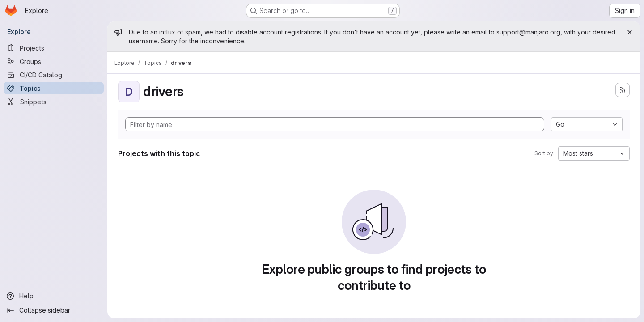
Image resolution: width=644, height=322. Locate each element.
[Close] (630, 32)
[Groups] (54, 61)
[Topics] (54, 88)
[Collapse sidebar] (54, 310)
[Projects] (54, 48)
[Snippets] (54, 102)
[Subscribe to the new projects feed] (623, 90)
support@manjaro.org (528, 32)
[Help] (54, 296)
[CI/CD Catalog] (54, 75)
